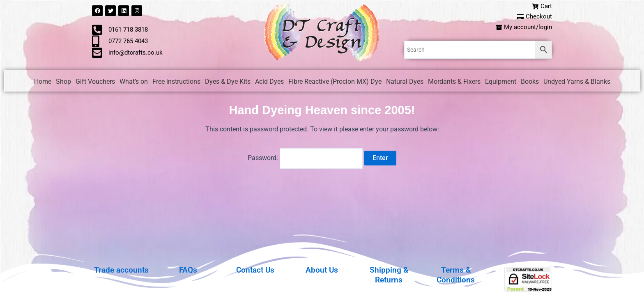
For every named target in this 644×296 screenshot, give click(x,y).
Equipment (501, 83)
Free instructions (176, 83)
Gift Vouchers (95, 83)
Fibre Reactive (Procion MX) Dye (335, 83)
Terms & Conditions (456, 275)
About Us (322, 270)
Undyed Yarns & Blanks (577, 83)
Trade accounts (121, 270)
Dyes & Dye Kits (228, 83)
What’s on (134, 83)
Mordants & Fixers (454, 83)
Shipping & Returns (389, 275)
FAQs (188, 270)
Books (530, 83)
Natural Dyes (405, 83)
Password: (305, 158)
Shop (63, 83)
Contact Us (255, 270)
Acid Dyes (269, 83)
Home (43, 83)
